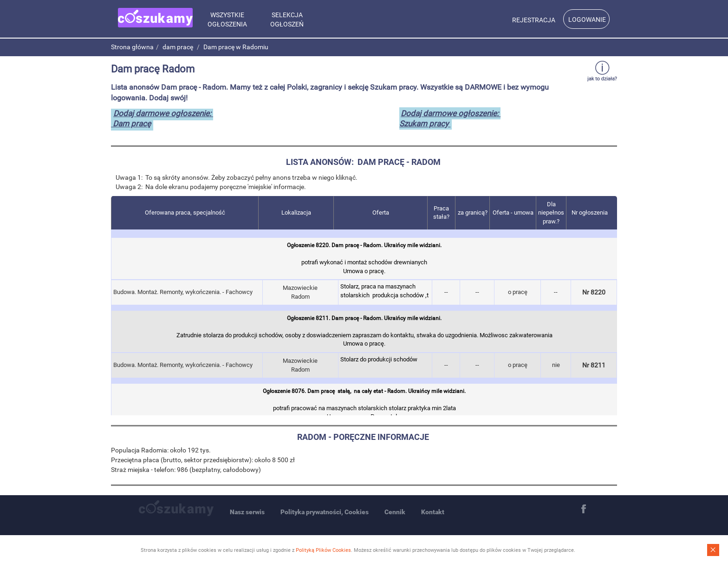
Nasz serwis (247, 512)
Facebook (584, 509)
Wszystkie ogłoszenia (227, 20)
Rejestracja (534, 20)
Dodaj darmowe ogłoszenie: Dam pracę (162, 118)
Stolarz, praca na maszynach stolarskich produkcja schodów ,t (385, 291)
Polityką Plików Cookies (323, 550)
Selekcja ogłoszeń (287, 20)
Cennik (395, 512)
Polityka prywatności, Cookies (325, 512)
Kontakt (433, 512)
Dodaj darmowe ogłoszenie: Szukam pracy (450, 118)
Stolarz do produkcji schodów (385, 364)
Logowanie (587, 20)
